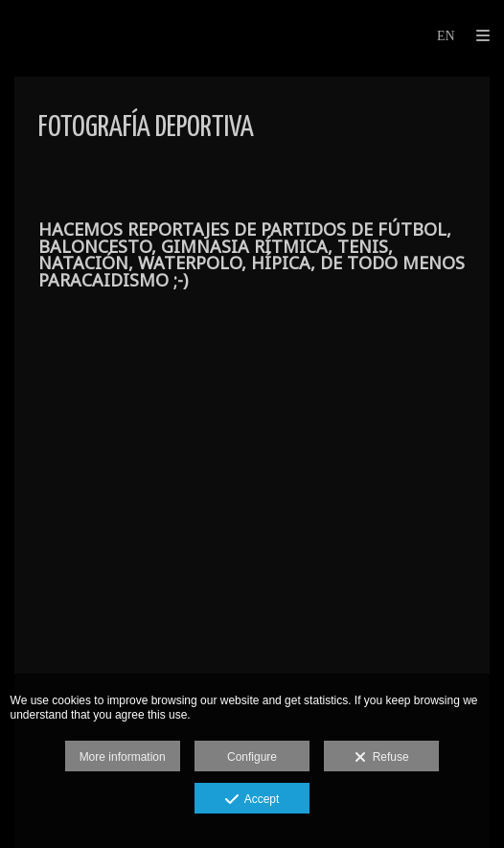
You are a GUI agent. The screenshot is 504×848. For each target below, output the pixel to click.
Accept (252, 800)
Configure (252, 757)
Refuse (382, 758)
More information (123, 757)
